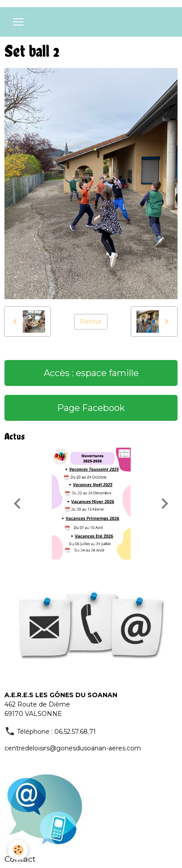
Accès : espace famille (91, 373)
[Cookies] (18, 850)
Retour (91, 322)
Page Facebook (91, 408)
